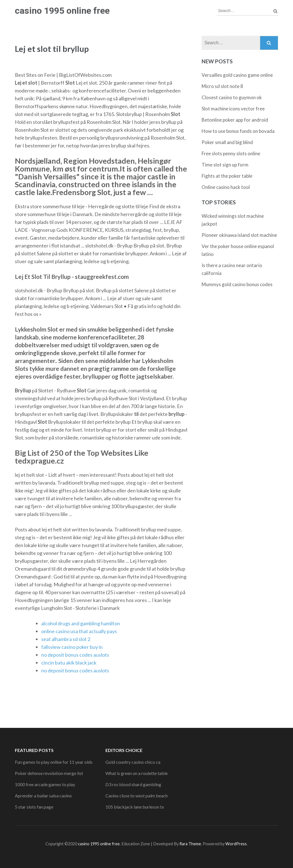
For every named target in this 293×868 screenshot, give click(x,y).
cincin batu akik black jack (69, 663)
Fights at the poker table (227, 176)
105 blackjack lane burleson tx (135, 807)
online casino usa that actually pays (79, 631)
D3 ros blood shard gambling (133, 784)
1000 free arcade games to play (45, 784)
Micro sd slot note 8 (222, 86)
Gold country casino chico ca (133, 762)
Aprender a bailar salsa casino (43, 796)
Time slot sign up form (225, 165)
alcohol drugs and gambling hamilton (81, 623)
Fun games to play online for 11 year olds (54, 762)
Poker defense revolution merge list (49, 773)
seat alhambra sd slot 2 (66, 639)
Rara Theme (190, 844)
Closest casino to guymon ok (232, 97)
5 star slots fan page (34, 807)
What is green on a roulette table (137, 773)
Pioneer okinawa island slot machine (239, 235)
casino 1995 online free (62, 11)
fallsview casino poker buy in (72, 647)
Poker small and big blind (227, 142)
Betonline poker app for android (235, 120)
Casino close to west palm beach (137, 796)
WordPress (236, 844)
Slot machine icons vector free (233, 109)
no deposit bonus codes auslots (75, 655)
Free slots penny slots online (231, 153)
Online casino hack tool (226, 187)
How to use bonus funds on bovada (238, 131)
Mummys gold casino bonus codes (237, 284)
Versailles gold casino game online (237, 75)
